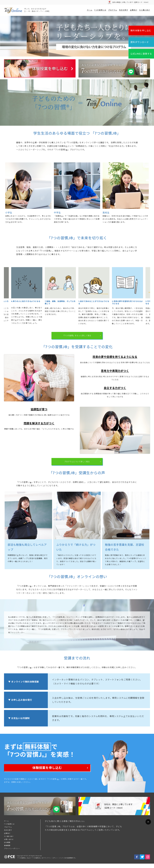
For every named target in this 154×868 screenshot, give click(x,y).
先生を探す (124, 10)
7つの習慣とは (100, 10)
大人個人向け (145, 10)
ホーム (90, 10)
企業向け (134, 10)
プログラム (113, 10)
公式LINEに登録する (141, 54)
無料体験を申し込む (141, 31)
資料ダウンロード (140, 42)
